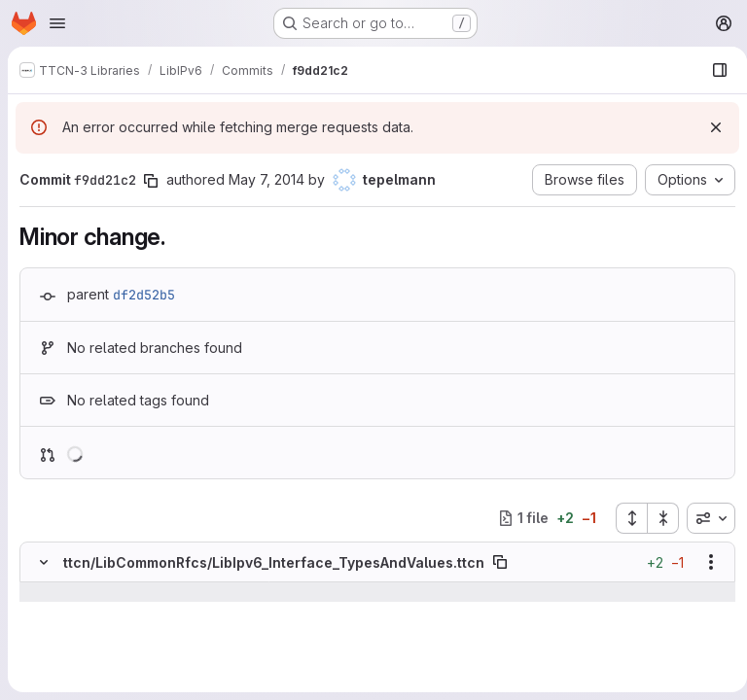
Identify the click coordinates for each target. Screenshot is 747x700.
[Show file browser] (712, 70)
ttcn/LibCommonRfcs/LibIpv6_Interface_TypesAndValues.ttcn (274, 562)
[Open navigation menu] (57, 23)
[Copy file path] (500, 562)
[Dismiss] (708, 127)
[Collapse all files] (656, 518)
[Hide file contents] (44, 562)
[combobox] (703, 518)
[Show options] (703, 562)
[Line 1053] (42, 631)
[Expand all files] (623, 518)
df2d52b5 (144, 295)
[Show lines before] (69, 592)
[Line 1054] (42, 650)
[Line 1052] (42, 612)
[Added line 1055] (89, 670)
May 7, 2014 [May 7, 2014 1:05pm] (267, 179)
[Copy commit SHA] (151, 181)
